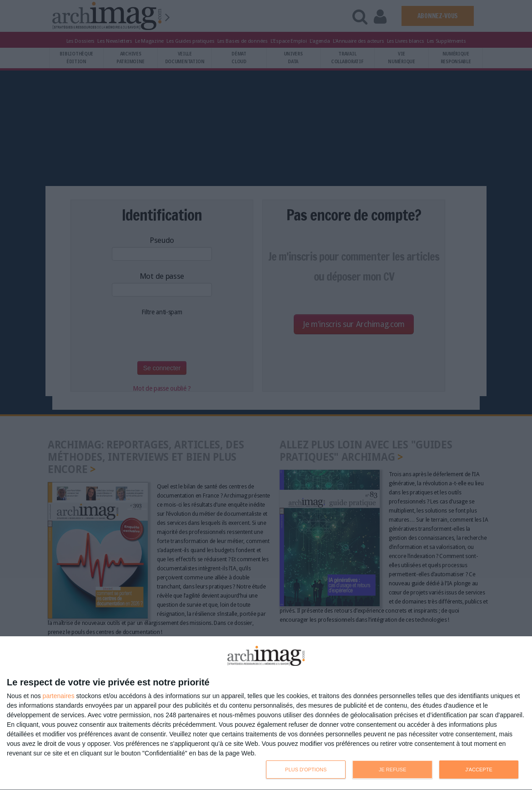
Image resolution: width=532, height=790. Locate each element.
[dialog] (266, 713)
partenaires (59, 696)
